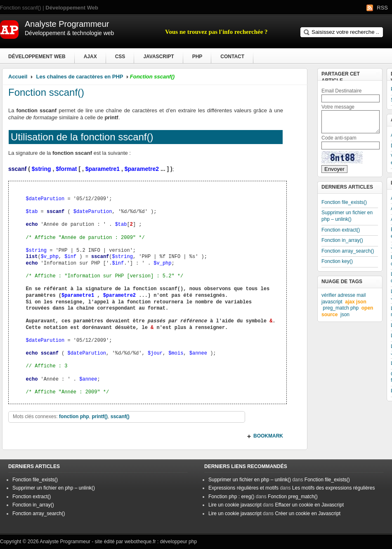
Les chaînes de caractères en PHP (80, 77)
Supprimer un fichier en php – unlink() (347, 216)
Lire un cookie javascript (235, 505)
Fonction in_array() (342, 240)
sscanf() (120, 416)
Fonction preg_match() (293, 497)
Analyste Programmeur (65, 542)
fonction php (74, 416)
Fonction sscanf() (46, 92)
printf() (100, 416)
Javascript (158, 57)
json (345, 315)
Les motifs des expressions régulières (334, 488)
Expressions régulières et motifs (243, 488)
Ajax (90, 57)
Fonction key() (337, 261)
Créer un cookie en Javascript (308, 514)
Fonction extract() (341, 230)
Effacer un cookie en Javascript (309, 505)
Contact (232, 57)
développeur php (178, 542)
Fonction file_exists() (344, 202)
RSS (382, 8)
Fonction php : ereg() (231, 497)
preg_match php (341, 308)
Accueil (18, 77)
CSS (120, 57)
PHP (197, 57)
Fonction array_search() (348, 251)
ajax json (355, 302)
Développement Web (37, 57)
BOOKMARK (268, 436)
